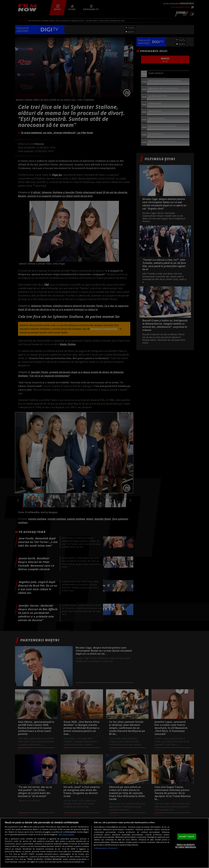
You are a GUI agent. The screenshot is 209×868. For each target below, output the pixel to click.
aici (6, 854)
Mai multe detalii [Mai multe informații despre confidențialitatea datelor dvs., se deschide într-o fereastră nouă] (66, 834)
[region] (104, 843)
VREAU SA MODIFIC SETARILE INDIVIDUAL (186, 846)
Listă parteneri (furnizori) (106, 848)
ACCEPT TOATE (187, 836)
